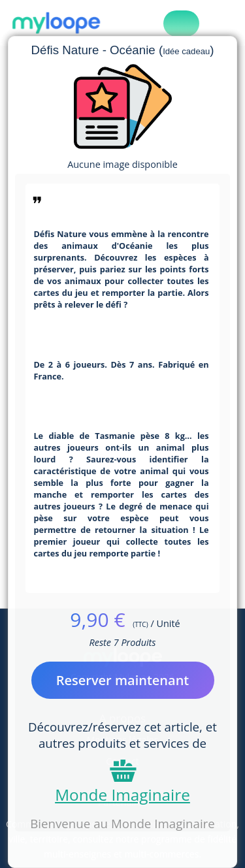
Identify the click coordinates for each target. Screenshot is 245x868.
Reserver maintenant (123, 680)
